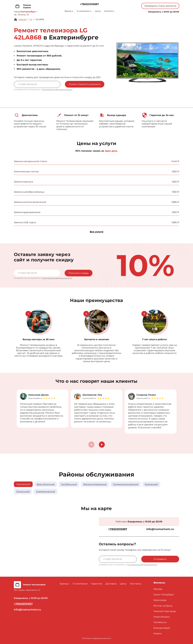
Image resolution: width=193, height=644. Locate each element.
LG (31, 19)
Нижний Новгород (165, 611)
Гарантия (96, 584)
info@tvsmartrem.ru (160, 529)
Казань (158, 633)
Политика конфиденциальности (97, 638)
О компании (84, 11)
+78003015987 (89, 4)
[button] (102, 445)
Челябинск (160, 622)
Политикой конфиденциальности (57, 89)
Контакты (109, 11)
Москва (158, 589)
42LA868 (40, 19)
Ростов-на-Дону (163, 606)
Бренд (69, 11)
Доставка (111, 584)
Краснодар (160, 600)
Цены (98, 11)
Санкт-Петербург (164, 595)
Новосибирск (162, 617)
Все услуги (96, 232)
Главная (22, 19)
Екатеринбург (162, 628)
